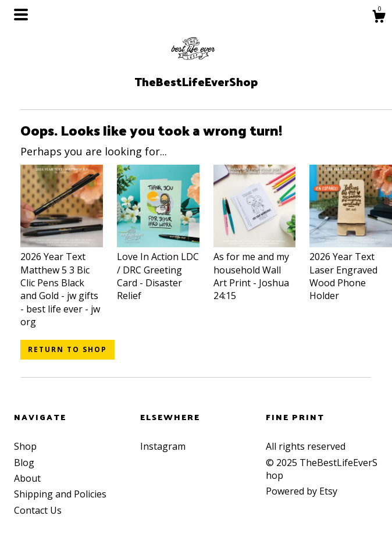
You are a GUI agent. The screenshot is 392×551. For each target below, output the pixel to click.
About (27, 478)
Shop (25, 446)
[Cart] (379, 18)
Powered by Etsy (302, 491)
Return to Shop (67, 349)
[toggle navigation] (21, 15)
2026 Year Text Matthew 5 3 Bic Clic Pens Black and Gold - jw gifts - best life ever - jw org (62, 283)
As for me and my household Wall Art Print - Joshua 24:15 (255, 270)
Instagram (163, 446)
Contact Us (38, 510)
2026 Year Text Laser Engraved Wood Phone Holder (351, 270)
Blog (24, 463)
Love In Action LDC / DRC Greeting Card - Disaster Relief (158, 270)
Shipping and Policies (60, 494)
